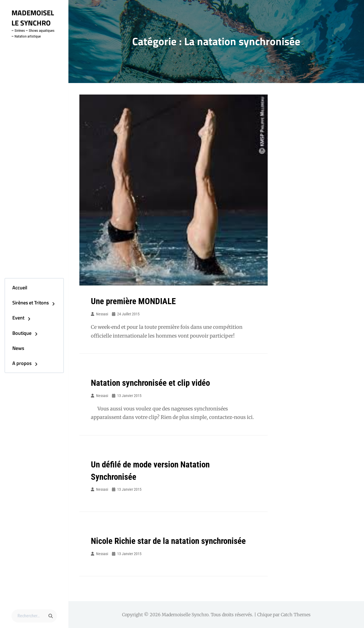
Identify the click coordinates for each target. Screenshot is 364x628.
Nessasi (102, 314)
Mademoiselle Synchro (34, 18)
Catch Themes (296, 615)
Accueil (15, 285)
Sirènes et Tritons (25, 301)
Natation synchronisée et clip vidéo (152, 383)
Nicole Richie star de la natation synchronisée (171, 541)
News (13, 350)
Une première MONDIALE (134, 301)
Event (13, 317)
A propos (17, 366)
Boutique (17, 334)
